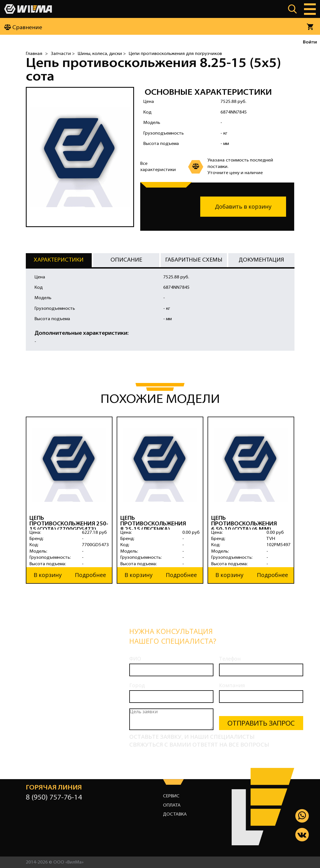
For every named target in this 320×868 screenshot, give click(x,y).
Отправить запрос (261, 723)
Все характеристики (158, 167)
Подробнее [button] (90, 575)
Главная (34, 54)
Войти (310, 42)
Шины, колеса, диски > (102, 54)
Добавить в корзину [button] (243, 206)
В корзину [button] (48, 575)
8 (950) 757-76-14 (54, 797)
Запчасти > (63, 54)
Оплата (172, 805)
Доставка (175, 814)
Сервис (171, 796)
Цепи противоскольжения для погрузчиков (175, 54)
